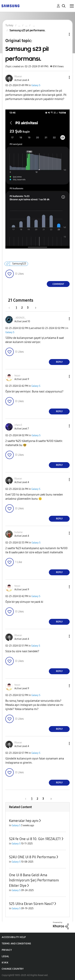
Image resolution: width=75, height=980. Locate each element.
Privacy (7, 950)
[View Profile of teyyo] (17, 376)
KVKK (5, 963)
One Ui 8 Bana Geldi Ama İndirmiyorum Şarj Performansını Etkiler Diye (34, 880)
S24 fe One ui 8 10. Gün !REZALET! (35, 839)
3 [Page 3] (28, 308)
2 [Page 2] (22, 308)
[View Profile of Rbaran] (18, 77)
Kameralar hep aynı (24, 821)
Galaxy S (36, 85)
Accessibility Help (14, 937)
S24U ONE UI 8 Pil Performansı (32, 857)
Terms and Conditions (16, 944)
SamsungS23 (19, 264)
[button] (64, 77)
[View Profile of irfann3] (18, 425)
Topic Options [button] (63, 34)
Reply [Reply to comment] (59, 362)
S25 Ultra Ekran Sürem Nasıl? (31, 904)
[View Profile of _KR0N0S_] (20, 318)
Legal (5, 956)
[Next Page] (34, 308)
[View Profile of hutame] (18, 532)
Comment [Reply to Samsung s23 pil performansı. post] (58, 284)
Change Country (13, 969)
